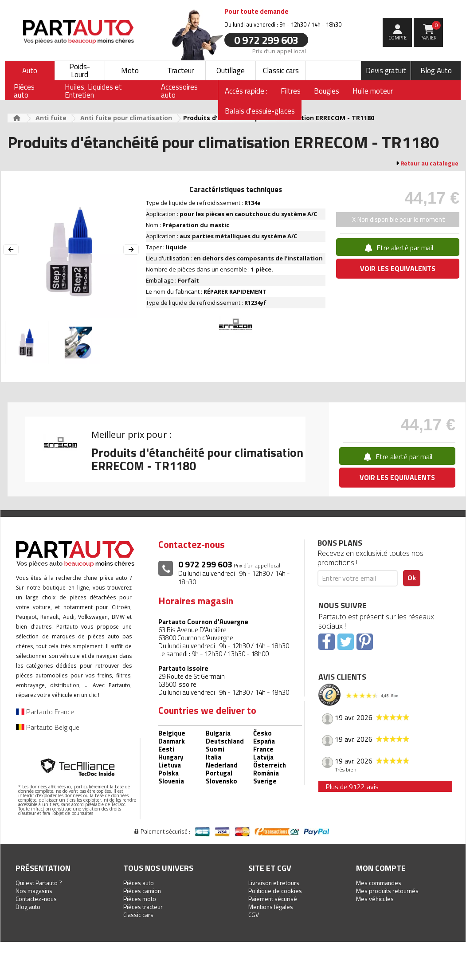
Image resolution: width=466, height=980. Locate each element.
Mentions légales (271, 907)
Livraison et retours (274, 883)
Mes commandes (379, 883)
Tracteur (180, 71)
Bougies (327, 91)
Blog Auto (436, 71)
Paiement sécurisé (273, 899)
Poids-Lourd (80, 71)
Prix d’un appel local (279, 51)
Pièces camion (142, 891)
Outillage (231, 71)
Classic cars (281, 71)
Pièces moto (140, 899)
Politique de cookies (275, 891)
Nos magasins (34, 891)
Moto (130, 71)
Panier (431, 31)
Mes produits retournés (387, 891)
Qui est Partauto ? (39, 883)
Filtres (291, 91)
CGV (254, 915)
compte (397, 38)
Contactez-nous (36, 899)
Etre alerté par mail (398, 248)
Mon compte (381, 868)
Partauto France (45, 712)
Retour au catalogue (429, 163)
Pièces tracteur (143, 907)
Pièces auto (139, 883)
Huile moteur (373, 91)
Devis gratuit (386, 71)
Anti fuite (51, 118)
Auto (30, 71)
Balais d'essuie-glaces (260, 111)
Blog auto (28, 907)
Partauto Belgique (48, 727)
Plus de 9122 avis (352, 787)
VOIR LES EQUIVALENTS (398, 268)
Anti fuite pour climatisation (126, 118)
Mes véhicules (375, 899)
